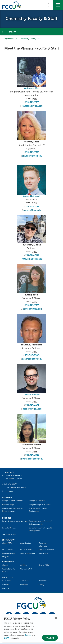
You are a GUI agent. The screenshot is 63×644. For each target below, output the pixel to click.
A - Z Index (7, 581)
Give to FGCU (44, 565)
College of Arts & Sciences (12, 501)
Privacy (28, 635)
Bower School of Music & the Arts (15, 521)
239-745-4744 (32, 455)
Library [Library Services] (41, 585)
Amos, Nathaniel (32, 196)
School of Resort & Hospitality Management (41, 529)
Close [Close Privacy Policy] (56, 618)
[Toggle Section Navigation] (31, 32)
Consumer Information (43, 545)
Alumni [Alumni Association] (5, 565)
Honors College (8, 505)
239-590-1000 (11, 484)
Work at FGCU (26, 569)
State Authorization (28, 554)
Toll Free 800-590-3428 (16, 488)
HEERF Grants (26, 550)
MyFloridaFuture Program (9, 555)
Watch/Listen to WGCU (9, 570)
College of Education (37, 501)
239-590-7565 (32, 103)
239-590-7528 (32, 153)
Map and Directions (46, 550)
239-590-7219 (32, 256)
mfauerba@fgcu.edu (32, 259)
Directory (24, 585)
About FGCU (7, 543)
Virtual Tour (43, 554)
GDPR (7, 638)
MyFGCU (6, 589)
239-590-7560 (32, 356)
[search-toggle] (48, 5)
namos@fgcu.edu (32, 210)
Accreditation (26, 543)
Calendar (6, 585)
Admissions (25, 581)
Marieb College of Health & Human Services (13, 510)
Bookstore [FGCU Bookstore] (43, 581)
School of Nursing (9, 528)
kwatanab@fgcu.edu (32, 106)
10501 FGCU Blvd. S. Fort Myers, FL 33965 (14, 477)
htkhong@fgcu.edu (32, 309)
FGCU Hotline (8, 550)
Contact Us (9, 492)
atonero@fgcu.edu (32, 409)
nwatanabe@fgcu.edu (32, 459)
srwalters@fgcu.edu (32, 156)
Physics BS (9, 39)
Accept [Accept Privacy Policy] (50, 638)
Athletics (24, 565)
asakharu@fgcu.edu (32, 359)
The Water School (9, 535)
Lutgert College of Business (40, 505)
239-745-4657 (32, 405)
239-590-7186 (32, 207)
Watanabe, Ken (31, 88)
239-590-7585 (32, 306)
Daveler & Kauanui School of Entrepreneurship (40, 523)
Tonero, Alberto (32, 395)
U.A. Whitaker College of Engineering (39, 510)
